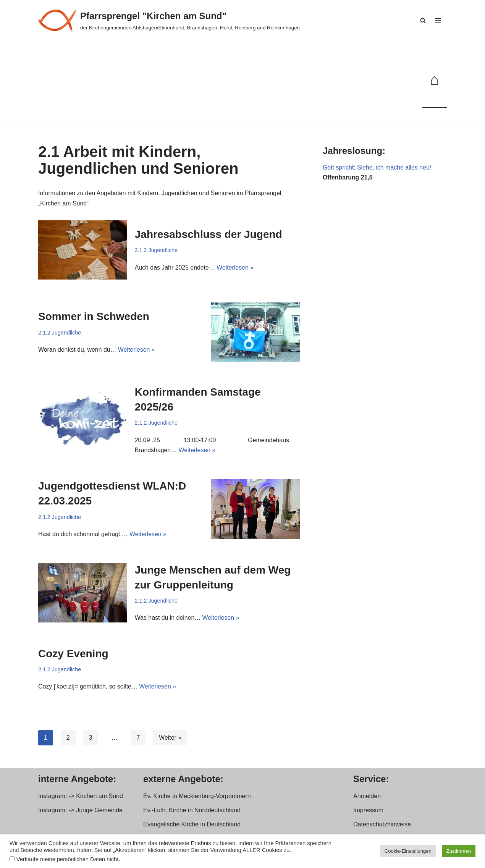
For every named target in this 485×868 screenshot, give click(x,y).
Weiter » (171, 739)
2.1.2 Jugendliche (156, 251)
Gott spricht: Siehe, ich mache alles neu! (377, 168)
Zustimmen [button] (459, 851)
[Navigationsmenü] (438, 20)
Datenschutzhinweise (382, 826)
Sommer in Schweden (94, 317)
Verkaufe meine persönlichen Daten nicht (67, 859)
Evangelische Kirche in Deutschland (192, 826)
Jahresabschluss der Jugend (209, 235)
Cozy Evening (73, 655)
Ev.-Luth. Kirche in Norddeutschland (192, 812)
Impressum (368, 812)
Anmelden (367, 798)
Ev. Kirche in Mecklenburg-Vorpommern (197, 798)
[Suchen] (423, 20)
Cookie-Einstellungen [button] (408, 851)
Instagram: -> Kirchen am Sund (81, 798)
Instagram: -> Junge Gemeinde (80, 812)
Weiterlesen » (236, 268)
